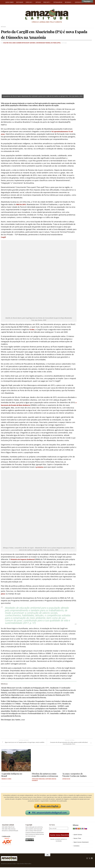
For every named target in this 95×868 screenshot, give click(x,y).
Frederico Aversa (6, 779)
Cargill (4, 237)
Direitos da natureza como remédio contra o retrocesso (45, 775)
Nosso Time (77, 839)
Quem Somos (10, 2)
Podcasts (47, 2)
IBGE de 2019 (22, 204)
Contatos (76, 847)
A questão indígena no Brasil (12, 775)
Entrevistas (79, 2)
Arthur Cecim (66, 779)
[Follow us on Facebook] (92, 859)
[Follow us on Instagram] (87, 859)
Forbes (32, 329)
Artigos (38, 2)
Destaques (20, 2)
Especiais (29, 2)
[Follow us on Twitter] (89, 859)
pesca (3, 594)
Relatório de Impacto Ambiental (25, 559)
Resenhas (68, 2)
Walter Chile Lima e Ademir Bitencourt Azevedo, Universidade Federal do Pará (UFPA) (28, 43)
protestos (40, 467)
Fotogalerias (58, 2)
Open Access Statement (81, 843)
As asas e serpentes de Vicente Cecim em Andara (74, 775)
